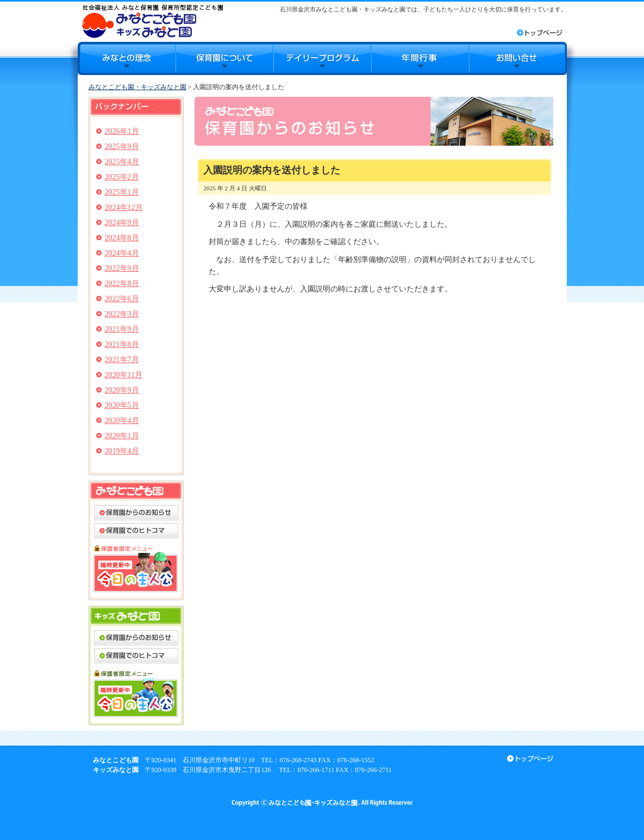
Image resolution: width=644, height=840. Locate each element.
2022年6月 (122, 299)
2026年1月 (122, 131)
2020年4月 (122, 421)
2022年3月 (122, 314)
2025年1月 (122, 192)
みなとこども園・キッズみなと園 (137, 87)
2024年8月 (122, 238)
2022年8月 (122, 284)
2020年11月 (124, 375)
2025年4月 (122, 162)
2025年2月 (122, 177)
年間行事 (420, 58)
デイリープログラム (322, 58)
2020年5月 (122, 405)
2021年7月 (122, 360)
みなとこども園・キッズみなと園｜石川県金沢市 (152, 21)
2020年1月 (122, 436)
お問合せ (518, 58)
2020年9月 (122, 390)
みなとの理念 (127, 58)
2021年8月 (122, 344)
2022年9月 (122, 268)
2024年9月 (122, 223)
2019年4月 (122, 451)
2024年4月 (122, 253)
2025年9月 (122, 147)
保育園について (224, 58)
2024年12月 (124, 207)
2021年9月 (122, 329)
